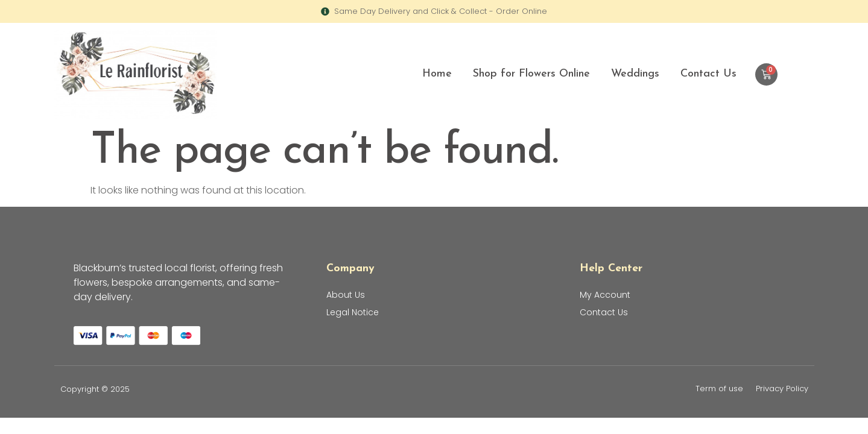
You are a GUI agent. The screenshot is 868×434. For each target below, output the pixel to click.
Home (437, 74)
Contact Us (708, 74)
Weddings (635, 74)
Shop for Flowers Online (531, 74)
